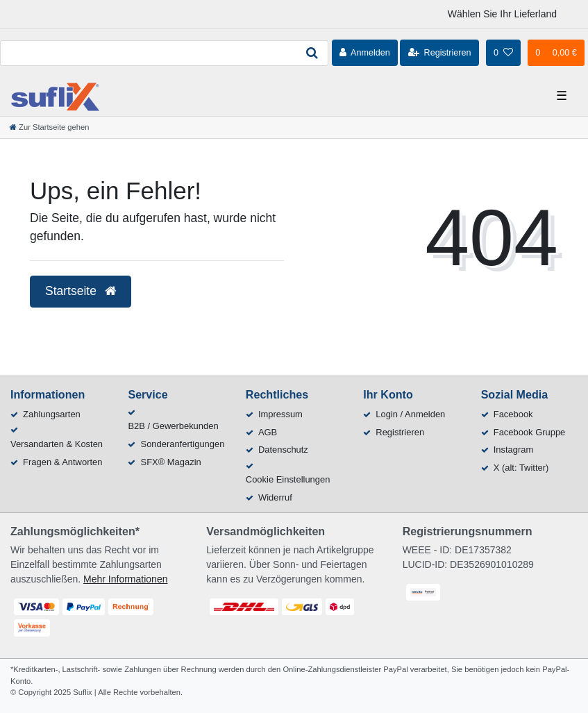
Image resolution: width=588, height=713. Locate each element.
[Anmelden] (365, 53)
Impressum (280, 414)
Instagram (514, 450)
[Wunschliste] (503, 53)
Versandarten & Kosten (57, 444)
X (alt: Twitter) (521, 468)
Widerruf (275, 497)
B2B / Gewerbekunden (173, 426)
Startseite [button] (81, 291)
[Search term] (148, 53)
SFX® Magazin (171, 462)
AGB (268, 432)
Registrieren (400, 432)
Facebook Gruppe (530, 432)
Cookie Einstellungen (288, 479)
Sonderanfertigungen (183, 444)
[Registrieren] (439, 53)
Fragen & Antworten (62, 462)
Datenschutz (283, 450)
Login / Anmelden (410, 414)
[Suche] (312, 53)
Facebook (513, 414)
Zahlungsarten (52, 414)
